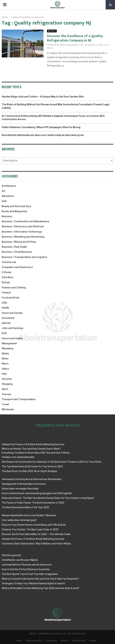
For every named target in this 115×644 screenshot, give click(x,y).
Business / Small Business (17, 252)
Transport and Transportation (19, 399)
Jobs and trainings (13, 328)
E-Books (7, 272)
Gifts (4, 303)
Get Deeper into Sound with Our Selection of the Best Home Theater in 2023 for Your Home (52, 462)
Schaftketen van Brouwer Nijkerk (20, 560)
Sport (5, 389)
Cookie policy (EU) (34, 641)
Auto (4, 201)
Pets (4, 374)
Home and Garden (12, 313)
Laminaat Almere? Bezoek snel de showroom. (27, 565)
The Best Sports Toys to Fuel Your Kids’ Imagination (30, 574)
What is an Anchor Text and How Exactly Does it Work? (31, 449)
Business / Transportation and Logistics (25, 257)
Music (5, 364)
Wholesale (8, 409)
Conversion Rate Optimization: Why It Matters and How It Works (36, 544)
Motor (5, 359)
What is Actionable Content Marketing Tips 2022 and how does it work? (41, 588)
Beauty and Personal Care (16, 206)
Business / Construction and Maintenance (25, 221)
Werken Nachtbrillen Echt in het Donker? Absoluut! (29, 515)
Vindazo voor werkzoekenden (18, 457)
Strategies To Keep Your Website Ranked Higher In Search (33, 583)
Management (9, 343)
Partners (64, 641)
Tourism (7, 394)
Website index (79, 641)
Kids (4, 333)
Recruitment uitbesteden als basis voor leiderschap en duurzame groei (43, 135)
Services (7, 379)
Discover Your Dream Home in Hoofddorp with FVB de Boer (34, 525)
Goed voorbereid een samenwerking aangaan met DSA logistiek (37, 493)
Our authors (51, 641)
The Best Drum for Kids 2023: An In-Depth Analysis (29, 471)
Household (8, 318)
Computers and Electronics (17, 267)
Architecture (9, 186)
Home (19, 641)
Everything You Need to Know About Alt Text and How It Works (36, 453)
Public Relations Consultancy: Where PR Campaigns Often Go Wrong (41, 127)
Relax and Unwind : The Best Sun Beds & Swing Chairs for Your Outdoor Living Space (48, 498)
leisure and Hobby (12, 338)
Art (3, 191)
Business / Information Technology (22, 232)
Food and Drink (10, 298)
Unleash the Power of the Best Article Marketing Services (33, 444)
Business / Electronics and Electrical (23, 226)
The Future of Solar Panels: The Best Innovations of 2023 (33, 503)
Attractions (8, 196)
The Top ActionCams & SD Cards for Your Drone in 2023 (32, 466)
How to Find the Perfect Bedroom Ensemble (26, 569)
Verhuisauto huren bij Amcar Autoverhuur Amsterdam (32, 479)
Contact (93, 641)
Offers (5, 369)
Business (52, 31)
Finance (6, 293)
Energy (6, 282)
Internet (6, 323)
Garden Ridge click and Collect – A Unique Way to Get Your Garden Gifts (43, 97)
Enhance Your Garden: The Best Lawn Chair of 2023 (30, 529)
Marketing (7, 348)
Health (5, 308)
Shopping (7, 384)
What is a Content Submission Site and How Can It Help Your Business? (40, 579)
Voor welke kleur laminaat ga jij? (19, 520)
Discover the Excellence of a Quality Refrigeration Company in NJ (75, 38)
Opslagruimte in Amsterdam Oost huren (24, 484)
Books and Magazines (14, 211)
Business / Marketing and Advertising (23, 237)
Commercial (9, 262)
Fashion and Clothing (14, 288)
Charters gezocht (11, 555)
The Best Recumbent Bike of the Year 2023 (25, 507)
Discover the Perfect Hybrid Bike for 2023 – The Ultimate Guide (36, 534)
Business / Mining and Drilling (19, 242)
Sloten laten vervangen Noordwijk (20, 489)
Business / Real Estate (14, 247)
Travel (5, 404)
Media (5, 354)
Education (7, 277)
